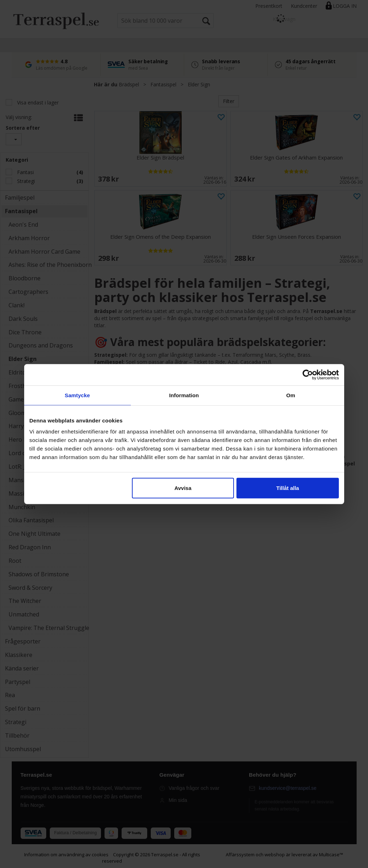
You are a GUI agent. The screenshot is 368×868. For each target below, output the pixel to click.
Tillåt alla (288, 488)
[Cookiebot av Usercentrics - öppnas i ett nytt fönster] (308, 374)
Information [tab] (184, 395)
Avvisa (183, 488)
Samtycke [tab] (77, 395)
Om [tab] (291, 395)
